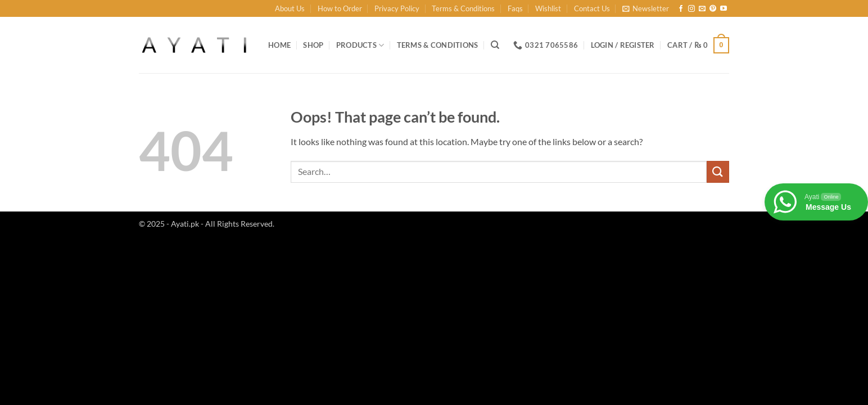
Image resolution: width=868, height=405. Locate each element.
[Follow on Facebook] (681, 9)
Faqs (515, 8)
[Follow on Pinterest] (713, 9)
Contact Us (592, 8)
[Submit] (718, 172)
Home (279, 45)
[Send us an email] (702, 9)
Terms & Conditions (463, 8)
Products (360, 45)
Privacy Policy (397, 8)
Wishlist (548, 8)
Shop (313, 45)
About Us (290, 8)
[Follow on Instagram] (691, 9)
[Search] (495, 45)
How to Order (340, 8)
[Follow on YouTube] (724, 9)
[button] (646, 8)
